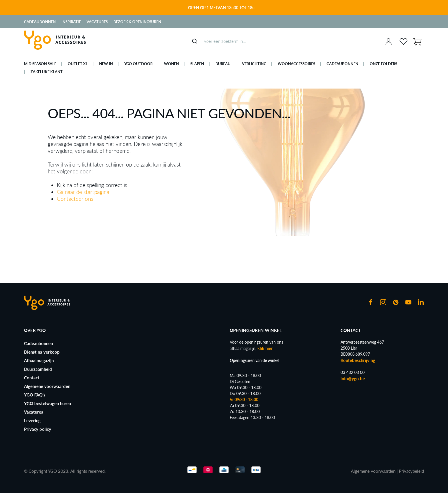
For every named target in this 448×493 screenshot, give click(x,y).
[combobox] (273, 41)
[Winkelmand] (417, 41)
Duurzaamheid (38, 369)
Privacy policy (38, 429)
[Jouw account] (389, 41)
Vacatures (97, 22)
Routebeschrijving (358, 360)
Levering (32, 420)
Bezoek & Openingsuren (137, 22)
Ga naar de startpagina (83, 192)
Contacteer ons (75, 199)
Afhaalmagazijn (39, 360)
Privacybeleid (411, 471)
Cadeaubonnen (40, 22)
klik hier (265, 348)
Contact (32, 378)
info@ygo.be (353, 378)
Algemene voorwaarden (47, 386)
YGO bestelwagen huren (47, 403)
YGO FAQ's (35, 395)
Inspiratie (71, 22)
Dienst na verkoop (42, 352)
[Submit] (194, 41)
